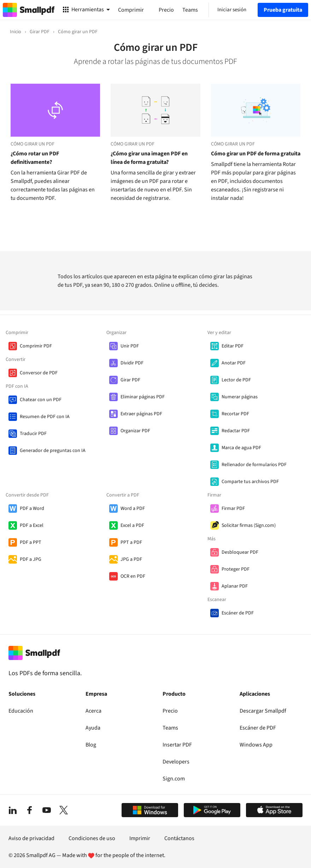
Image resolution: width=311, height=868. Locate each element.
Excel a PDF (132, 525)
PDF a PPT (31, 542)
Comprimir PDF (36, 346)
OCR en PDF (133, 576)
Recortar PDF (235, 414)
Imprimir (140, 838)
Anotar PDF (234, 363)
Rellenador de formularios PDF (254, 465)
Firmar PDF (233, 509)
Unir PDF (130, 346)
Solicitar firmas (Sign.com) (249, 525)
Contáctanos (179, 838)
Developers (176, 762)
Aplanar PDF (235, 586)
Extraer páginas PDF (141, 414)
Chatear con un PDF (41, 400)
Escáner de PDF (238, 613)
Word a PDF (133, 509)
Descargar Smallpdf (263, 711)
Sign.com (174, 779)
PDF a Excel (32, 525)
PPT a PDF (131, 542)
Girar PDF (130, 380)
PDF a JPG (31, 559)
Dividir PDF (132, 363)
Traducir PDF (33, 434)
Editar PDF (233, 346)
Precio (170, 711)
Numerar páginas (240, 397)
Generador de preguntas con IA (53, 451)
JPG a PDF (131, 559)
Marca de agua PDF (241, 448)
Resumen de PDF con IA (45, 417)
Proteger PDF (236, 569)
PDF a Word (32, 509)
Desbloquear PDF (240, 552)
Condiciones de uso (92, 838)
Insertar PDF (177, 745)
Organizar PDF (135, 431)
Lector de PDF (236, 380)
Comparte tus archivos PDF (250, 482)
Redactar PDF (236, 431)
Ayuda (93, 728)
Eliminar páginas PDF (143, 397)
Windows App (256, 745)
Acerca (93, 711)
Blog (91, 745)
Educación (21, 711)
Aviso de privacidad (31, 838)
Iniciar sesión (232, 10)
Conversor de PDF (39, 373)
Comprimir (131, 10)
